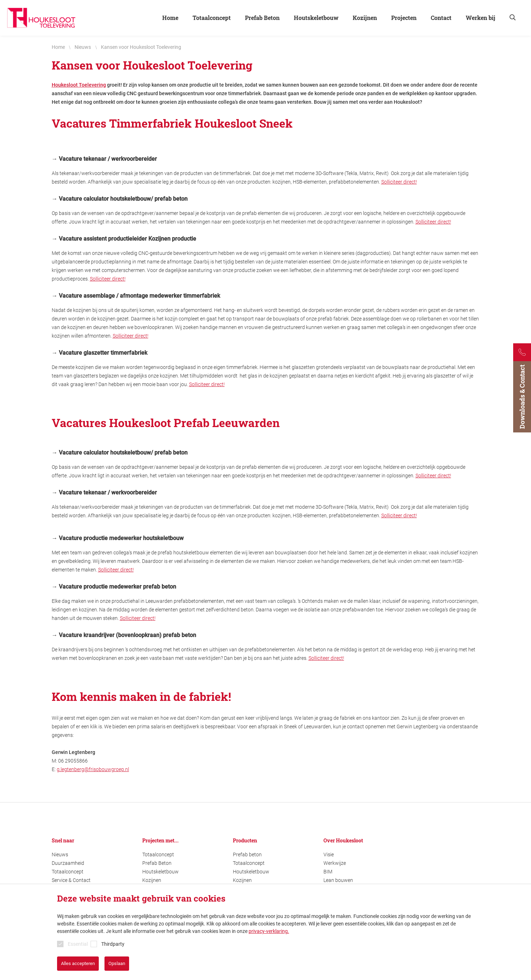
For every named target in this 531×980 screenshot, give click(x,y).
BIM (328, 872)
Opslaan (117, 963)
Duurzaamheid (68, 863)
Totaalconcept (68, 872)
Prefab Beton (157, 863)
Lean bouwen (338, 880)
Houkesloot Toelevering (79, 85)
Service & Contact (71, 880)
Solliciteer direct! (399, 182)
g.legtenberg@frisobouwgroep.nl (93, 769)
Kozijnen (152, 880)
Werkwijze (335, 863)
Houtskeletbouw (160, 872)
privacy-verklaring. (269, 931)
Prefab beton (247, 855)
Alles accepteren (78, 963)
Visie (329, 855)
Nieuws (60, 855)
